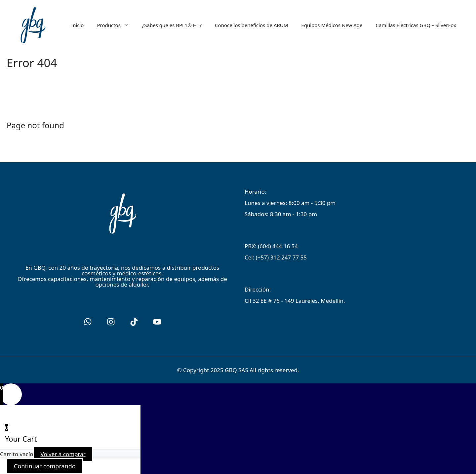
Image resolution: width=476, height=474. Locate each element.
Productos (116, 25)
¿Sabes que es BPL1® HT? (172, 25)
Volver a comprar (63, 454)
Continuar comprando (45, 466)
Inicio (77, 25)
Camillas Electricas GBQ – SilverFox (416, 25)
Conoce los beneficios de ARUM (251, 25)
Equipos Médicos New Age (332, 25)
